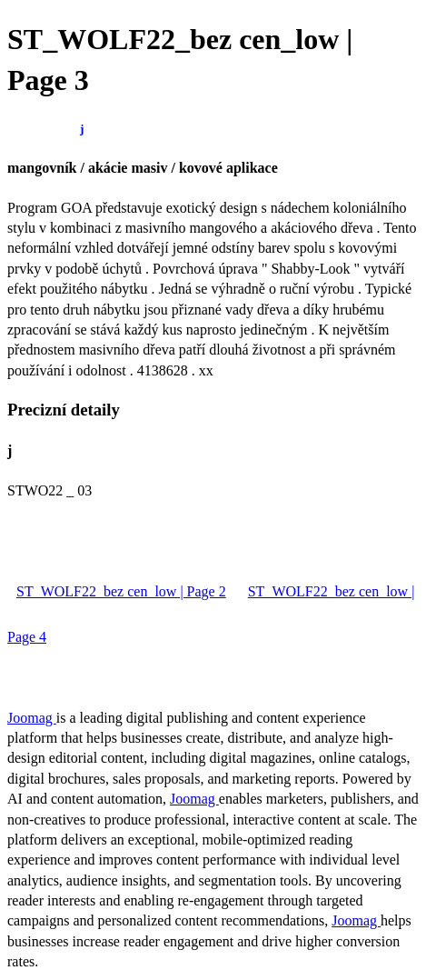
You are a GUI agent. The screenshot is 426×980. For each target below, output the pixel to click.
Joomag (32, 718)
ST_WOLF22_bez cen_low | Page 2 (121, 591)
